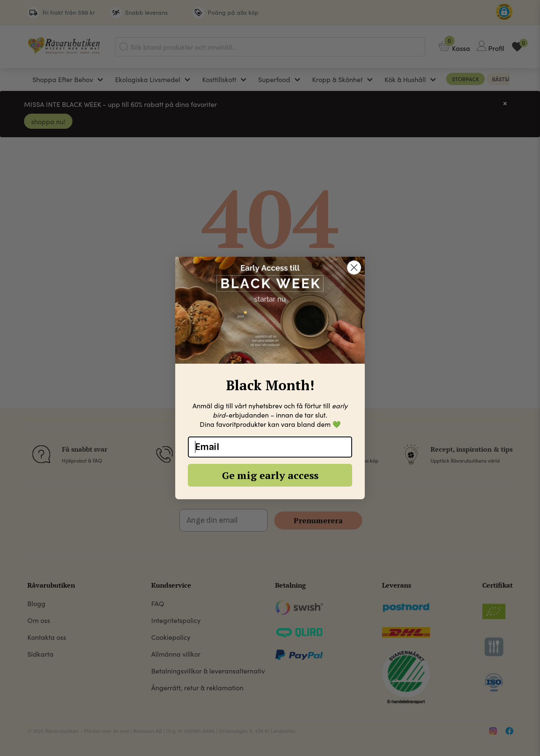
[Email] (270, 447)
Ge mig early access (270, 475)
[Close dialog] (354, 268)
